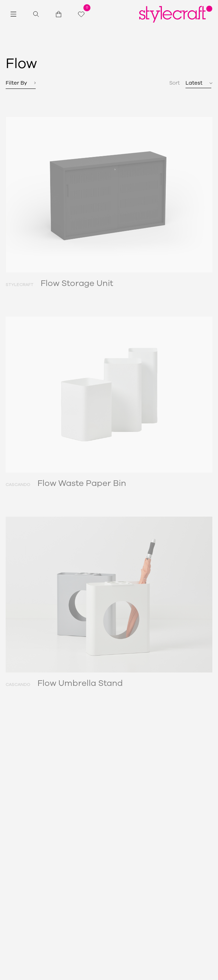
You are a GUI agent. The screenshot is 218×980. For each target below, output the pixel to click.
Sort (175, 83)
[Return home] (176, 14)
